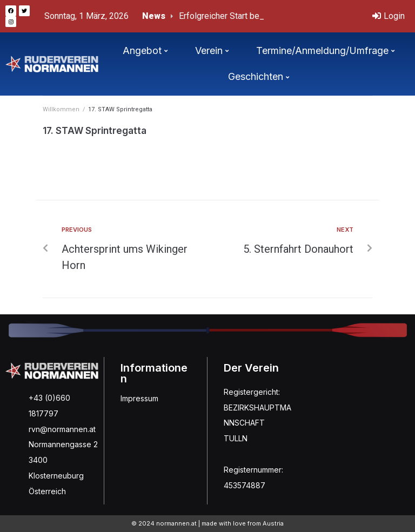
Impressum (139, 398)
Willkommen (61, 109)
